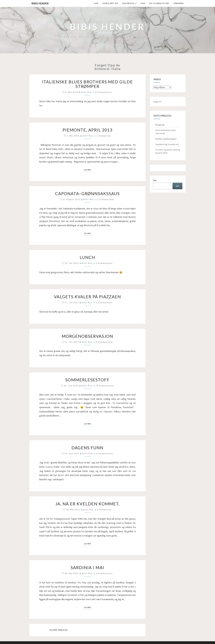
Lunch (87, 257)
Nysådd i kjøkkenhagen (166, 139)
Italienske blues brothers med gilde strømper (87, 84)
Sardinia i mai (87, 567)
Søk (155, 180)
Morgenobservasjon (87, 336)
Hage (143, 3)
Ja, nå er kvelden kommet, (87, 504)
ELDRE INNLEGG (58, 630)
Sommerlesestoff (87, 380)
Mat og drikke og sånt (159, 3)
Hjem (96, 3)
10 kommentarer (105, 386)
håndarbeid (179, 3)
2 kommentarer (106, 199)
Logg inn (157, 101)
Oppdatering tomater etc (167, 144)
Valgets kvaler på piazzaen (87, 297)
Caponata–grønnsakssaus (87, 194)
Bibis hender (40, 3)
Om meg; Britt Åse (110, 3)
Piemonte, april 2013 (87, 130)
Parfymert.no (128, 3)
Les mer (88, 170)
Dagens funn (87, 448)
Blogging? (160, 125)
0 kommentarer (104, 92)
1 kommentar (104, 136)
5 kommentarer (104, 302)
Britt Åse (86, 92)
